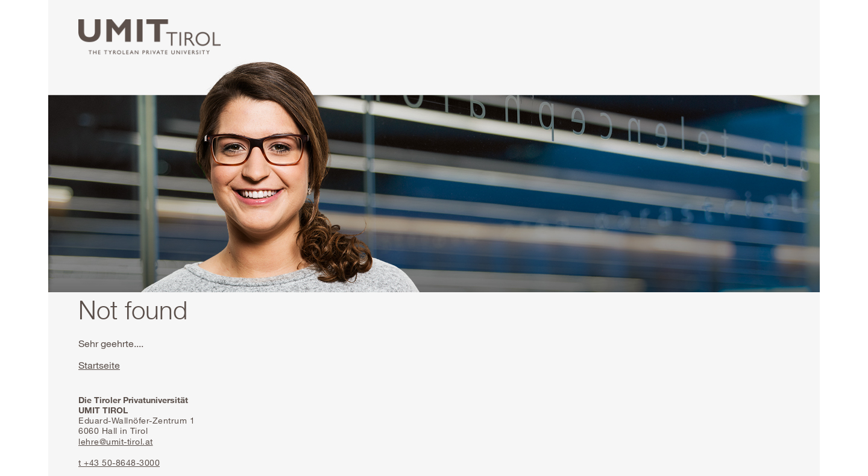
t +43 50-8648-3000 (119, 462)
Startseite (99, 365)
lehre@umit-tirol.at (116, 441)
